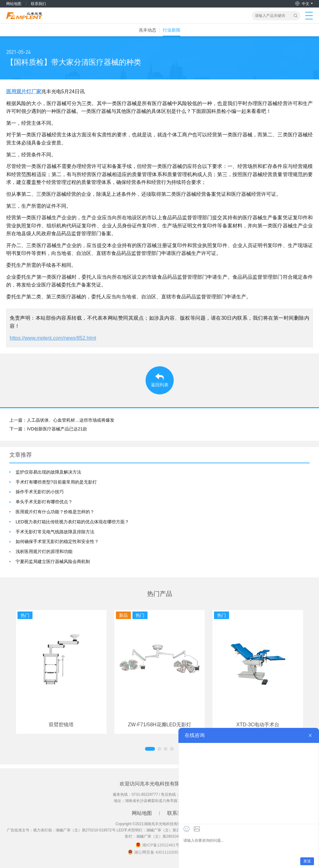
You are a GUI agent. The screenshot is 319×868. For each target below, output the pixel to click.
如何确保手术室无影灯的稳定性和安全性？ (57, 541)
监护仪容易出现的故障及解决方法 (48, 472)
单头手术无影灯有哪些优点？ (44, 502)
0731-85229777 (145, 794)
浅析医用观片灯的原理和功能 (44, 551)
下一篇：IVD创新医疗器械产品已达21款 (48, 429)
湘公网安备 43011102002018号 (163, 852)
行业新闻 (172, 30)
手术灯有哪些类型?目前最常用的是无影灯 (56, 482)
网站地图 (14, 4)
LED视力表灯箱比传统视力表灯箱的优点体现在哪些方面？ (72, 522)
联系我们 (38, 4)
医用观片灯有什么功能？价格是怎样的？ (55, 512)
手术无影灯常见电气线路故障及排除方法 (55, 532)
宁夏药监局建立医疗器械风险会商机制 (53, 561)
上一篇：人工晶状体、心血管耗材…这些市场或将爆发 (62, 420)
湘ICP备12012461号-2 (162, 845)
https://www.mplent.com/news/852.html (53, 338)
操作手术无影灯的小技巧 (40, 492)
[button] (150, 749)
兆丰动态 (147, 30)
